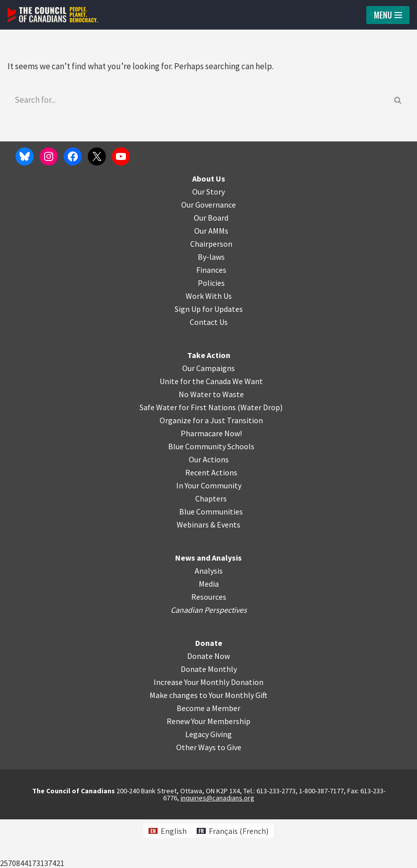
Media (209, 632)
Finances (211, 318)
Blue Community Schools (211, 495)
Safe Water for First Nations (188, 456)
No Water (196, 443)
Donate (209, 691)
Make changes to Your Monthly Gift (208, 744)
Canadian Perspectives (209, 658)
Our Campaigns (208, 417)
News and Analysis (208, 606)
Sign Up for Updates (209, 358)
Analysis (209, 619)
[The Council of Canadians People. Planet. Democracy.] (53, 15)
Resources (209, 645)
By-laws (211, 305)
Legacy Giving (208, 783)
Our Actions (209, 508)
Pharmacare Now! (211, 482)
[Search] (197, 99)
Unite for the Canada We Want (211, 430)
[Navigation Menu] (388, 15)
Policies (211, 331)
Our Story (208, 240)
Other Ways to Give (209, 796)
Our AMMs (211, 279)
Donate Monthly (209, 718)
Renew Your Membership (208, 770)
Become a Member (208, 757)
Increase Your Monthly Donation (208, 731)
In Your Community (209, 534)
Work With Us (209, 344)
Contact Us (209, 371)
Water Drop (260, 456)
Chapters (211, 547)
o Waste (230, 443)
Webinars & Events (208, 573)
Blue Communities (211, 560)
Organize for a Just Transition (211, 469)
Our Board (211, 266)
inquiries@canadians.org (218, 846)
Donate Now (208, 705)
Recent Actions (211, 521)
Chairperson (211, 292)
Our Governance (208, 253)
